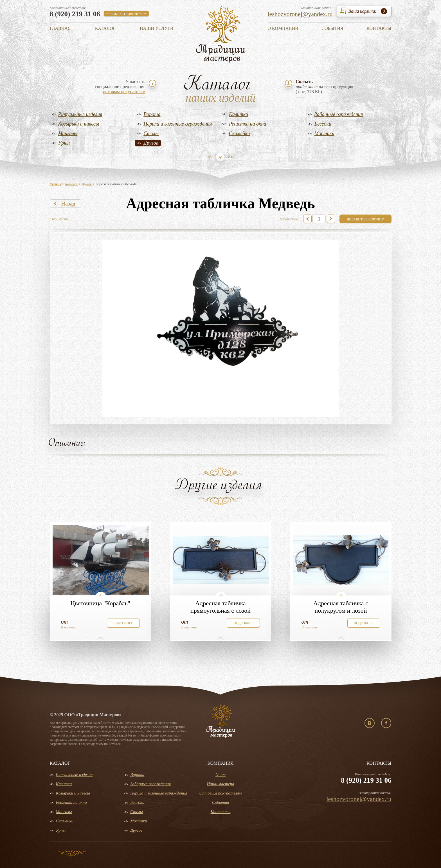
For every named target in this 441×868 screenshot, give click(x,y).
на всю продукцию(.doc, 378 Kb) (325, 87)
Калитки (238, 114)
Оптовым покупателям (221, 793)
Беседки (323, 124)
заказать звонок (126, 14)
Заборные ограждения (339, 114)
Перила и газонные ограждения (178, 124)
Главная (60, 28)
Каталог (105, 28)
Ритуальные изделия (80, 114)
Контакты (379, 28)
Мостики (324, 133)
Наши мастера (220, 784)
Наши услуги (157, 28)
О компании (283, 28)
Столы (151, 133)
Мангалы (68, 133)
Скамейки (239, 133)
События (332, 28)
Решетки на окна (247, 124)
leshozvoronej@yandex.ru (300, 14)
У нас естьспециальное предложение (120, 87)
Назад (68, 204)
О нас (220, 775)
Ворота (152, 114)
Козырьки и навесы (79, 124)
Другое (151, 143)
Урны (64, 143)
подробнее (123, 623)
